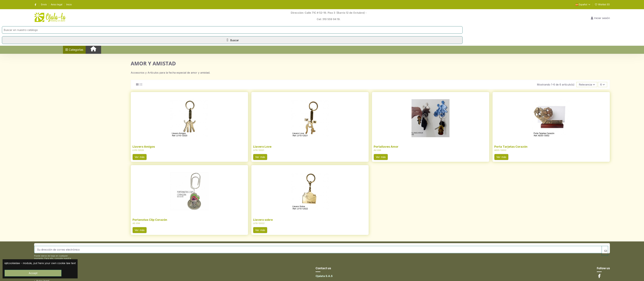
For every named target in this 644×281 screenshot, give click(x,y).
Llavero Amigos (144, 147)
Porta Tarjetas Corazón (511, 147)
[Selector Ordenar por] (587, 85)
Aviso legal (57, 4)
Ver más (140, 157)
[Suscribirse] (605, 251)
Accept (33, 273)
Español (583, 4)
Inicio (69, 4)
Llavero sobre (263, 220)
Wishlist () (602, 4)
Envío (44, 4)
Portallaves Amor (386, 147)
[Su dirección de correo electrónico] (318, 250)
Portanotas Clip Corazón (150, 220)
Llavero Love (262, 147)
